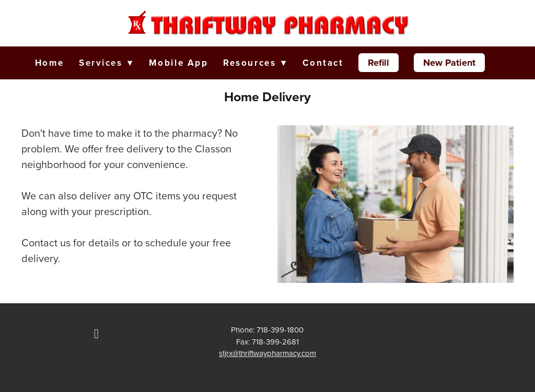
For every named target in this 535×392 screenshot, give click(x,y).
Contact (323, 63)
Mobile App (179, 63)
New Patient (449, 63)
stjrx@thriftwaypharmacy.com (267, 353)
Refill (379, 63)
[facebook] (96, 334)
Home (49, 63)
